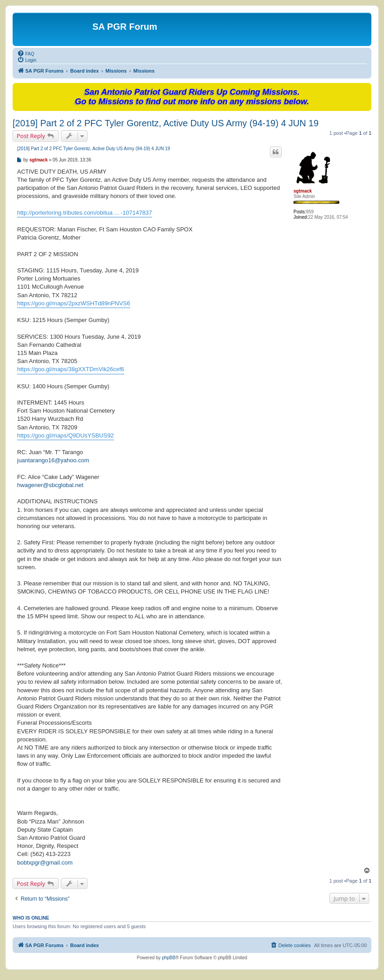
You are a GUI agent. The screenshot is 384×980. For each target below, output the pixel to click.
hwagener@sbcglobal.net (50, 485)
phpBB (169, 958)
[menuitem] (26, 53)
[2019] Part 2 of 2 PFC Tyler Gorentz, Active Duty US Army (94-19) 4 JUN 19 (166, 123)
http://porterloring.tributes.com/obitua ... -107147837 (85, 213)
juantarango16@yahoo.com (53, 460)
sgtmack (303, 191)
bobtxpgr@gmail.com (45, 863)
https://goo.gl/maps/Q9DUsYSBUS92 (66, 435)
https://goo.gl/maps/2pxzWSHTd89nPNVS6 (74, 303)
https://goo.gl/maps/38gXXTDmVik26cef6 (71, 369)
